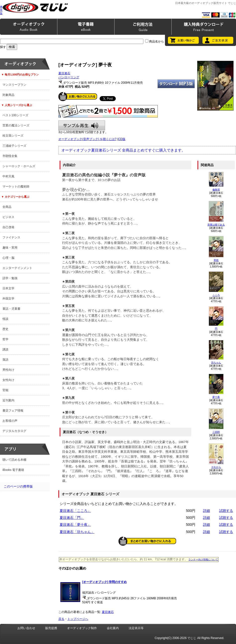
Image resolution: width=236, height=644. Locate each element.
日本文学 (8, 288)
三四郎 (216, 432)
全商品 (7, 207)
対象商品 (8, 95)
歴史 (5, 329)
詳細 (206, 511)
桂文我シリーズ (13, 136)
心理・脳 (8, 258)
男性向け (8, 370)
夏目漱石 (64, 73)
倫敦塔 (216, 190)
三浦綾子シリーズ (14, 146)
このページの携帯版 (18, 486)
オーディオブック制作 (82, 628)
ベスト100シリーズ (15, 115)
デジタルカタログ (14, 431)
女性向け (8, 380)
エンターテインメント (17, 268)
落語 (5, 360)
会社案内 (113, 628)
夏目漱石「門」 (72, 518)
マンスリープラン (14, 85)
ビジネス (8, 217)
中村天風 (8, 176)
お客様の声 (10, 421)
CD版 (122, 139)
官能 (5, 390)
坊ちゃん (216, 362)
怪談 (5, 319)
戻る (61, 619)
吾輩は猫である (216, 225)
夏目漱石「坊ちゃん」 (77, 532)
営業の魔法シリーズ (16, 125)
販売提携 (51, 628)
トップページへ (78, 619)
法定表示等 (136, 628)
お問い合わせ (26, 628)
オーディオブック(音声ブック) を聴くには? (87, 139)
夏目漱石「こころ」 (75, 511)
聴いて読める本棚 (14, 460)
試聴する (226, 511)
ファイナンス (11, 237)
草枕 (216, 260)
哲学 (5, 339)
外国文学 (8, 299)
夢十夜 (216, 397)
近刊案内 (8, 400)
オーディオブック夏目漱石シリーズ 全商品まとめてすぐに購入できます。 (123, 150)
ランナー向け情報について (203, 559)
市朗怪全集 (10, 156)
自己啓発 (8, 227)
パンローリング (69, 77)
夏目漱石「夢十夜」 (75, 525)
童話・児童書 (11, 309)
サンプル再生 (82, 125)
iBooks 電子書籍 (13, 470)
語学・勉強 (10, 278)
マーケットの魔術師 (16, 187)
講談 (5, 349)
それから (216, 467)
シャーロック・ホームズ (19, 166)
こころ (216, 295)
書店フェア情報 (13, 411)
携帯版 (1, 10)
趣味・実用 (10, 248)
